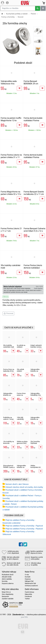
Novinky (5, 581)
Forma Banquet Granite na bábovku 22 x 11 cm (34, 193)
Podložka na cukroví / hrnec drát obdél (8, 419)
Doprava (28, 579)
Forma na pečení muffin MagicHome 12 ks (11, 119)
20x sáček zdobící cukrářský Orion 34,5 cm (22, 372)
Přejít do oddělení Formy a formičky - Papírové (24, 526)
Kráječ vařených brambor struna (36, 346)
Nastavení (5, 596)
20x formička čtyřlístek (35, 442)
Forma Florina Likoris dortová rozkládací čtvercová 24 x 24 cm (33, 268)
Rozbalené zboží (8, 575)
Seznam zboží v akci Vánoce (17, 484)
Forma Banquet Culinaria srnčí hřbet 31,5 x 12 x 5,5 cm (34, 231)
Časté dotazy (30, 592)
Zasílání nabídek (8, 599)
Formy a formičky (8, 17)
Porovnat (8, 313)
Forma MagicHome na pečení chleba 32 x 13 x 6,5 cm (11, 194)
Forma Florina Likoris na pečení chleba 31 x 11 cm (11, 157)
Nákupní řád (29, 581)
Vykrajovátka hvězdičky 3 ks (36, 394)
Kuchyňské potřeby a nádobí (17, 14)
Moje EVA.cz (6, 592)
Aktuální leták (7, 577)
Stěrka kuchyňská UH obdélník (36, 467)
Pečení (33, 14)
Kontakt (28, 577)
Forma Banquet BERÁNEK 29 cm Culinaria (31, 84)
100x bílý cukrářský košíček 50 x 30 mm (22, 420)
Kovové (21, 17)
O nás (27, 575)
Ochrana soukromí (31, 586)
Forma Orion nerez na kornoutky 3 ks (22, 395)
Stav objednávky (8, 594)
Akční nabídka (7, 579)
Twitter (27, 599)
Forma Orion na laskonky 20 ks (9, 370)
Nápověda (28, 594)
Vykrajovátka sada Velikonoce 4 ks (9, 82)
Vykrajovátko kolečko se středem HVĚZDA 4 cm (8, 396)
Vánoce (6, 297)
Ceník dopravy (38, 288)
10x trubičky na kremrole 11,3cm (9, 443)
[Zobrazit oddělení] (43, 8)
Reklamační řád (30, 583)
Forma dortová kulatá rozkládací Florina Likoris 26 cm (33, 157)
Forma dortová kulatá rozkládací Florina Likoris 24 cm (33, 120)
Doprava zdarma (8, 583)
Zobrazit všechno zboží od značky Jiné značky (24, 487)
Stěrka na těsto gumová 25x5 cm (22, 443)
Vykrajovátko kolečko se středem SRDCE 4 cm (36, 372)
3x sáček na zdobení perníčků (21, 347)
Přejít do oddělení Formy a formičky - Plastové (24, 529)
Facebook (28, 596)
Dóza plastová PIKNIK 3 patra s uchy (9, 467)
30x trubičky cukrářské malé (9, 346)
